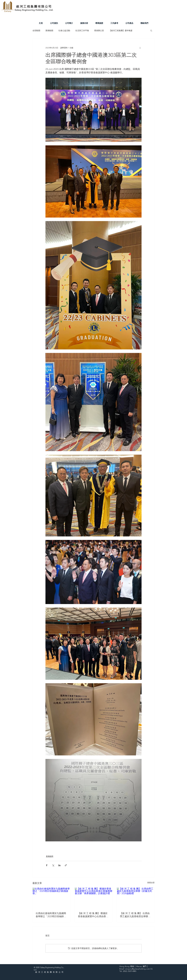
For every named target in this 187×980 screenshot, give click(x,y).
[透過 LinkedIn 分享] (59, 865)
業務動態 (49, 30)
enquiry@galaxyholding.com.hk (139, 969)
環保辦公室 (99, 30)
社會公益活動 (64, 30)
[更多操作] (140, 48)
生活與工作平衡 (82, 30)
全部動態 (36, 30)
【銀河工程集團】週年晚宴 (121, 30)
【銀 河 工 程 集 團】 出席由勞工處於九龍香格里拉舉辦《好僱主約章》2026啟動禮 (135, 915)
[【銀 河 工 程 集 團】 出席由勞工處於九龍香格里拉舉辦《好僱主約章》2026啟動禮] (136, 898)
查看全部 (151, 883)
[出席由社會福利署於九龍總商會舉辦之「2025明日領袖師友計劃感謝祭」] (51, 898)
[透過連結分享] (66, 865)
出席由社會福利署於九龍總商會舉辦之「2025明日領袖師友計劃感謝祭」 (51, 915)
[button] (151, 30)
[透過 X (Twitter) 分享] (53, 865)
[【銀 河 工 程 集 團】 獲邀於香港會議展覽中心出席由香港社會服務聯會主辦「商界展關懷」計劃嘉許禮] (94, 898)
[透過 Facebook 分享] (47, 865)
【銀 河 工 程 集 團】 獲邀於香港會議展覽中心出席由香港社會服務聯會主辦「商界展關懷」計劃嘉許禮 (93, 915)
